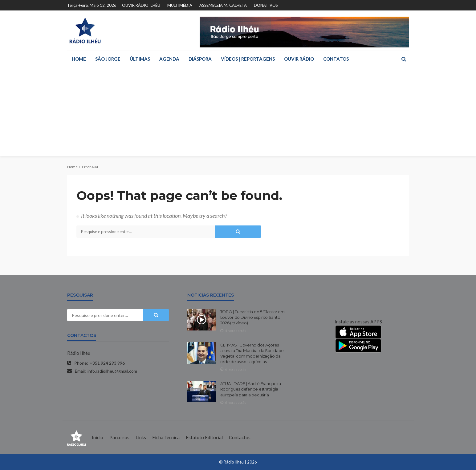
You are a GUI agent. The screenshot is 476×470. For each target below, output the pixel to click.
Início (98, 437)
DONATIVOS (266, 5)
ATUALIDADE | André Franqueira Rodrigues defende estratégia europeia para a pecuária (251, 389)
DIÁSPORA (200, 59)
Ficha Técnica (166, 437)
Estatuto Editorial (204, 437)
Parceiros (119, 437)
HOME (79, 59)
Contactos (240, 437)
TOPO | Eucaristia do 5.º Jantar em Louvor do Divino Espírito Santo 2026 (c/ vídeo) (252, 317)
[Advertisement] (238, 113)
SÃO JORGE (108, 59)
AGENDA (169, 59)
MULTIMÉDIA (180, 5)
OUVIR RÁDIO (299, 59)
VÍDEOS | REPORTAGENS (248, 59)
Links (141, 437)
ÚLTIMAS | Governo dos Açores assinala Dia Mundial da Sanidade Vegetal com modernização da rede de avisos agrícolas (252, 353)
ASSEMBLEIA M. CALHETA (223, 5)
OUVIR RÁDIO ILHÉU (141, 5)
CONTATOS (336, 59)
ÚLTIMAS (140, 59)
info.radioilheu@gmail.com (112, 371)
